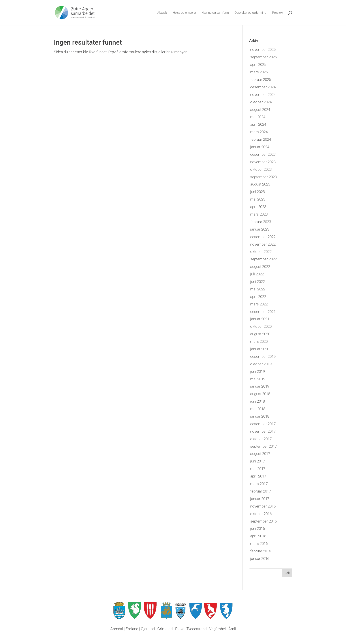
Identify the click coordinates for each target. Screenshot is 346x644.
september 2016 (263, 521)
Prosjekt (278, 13)
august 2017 (260, 454)
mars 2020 (259, 341)
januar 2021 (260, 319)
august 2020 (260, 334)
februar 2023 (261, 222)
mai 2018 (258, 409)
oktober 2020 (261, 326)
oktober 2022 (261, 252)
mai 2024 (258, 117)
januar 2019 (260, 386)
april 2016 (258, 536)
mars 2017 (259, 484)
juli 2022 (257, 274)
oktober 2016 (261, 514)
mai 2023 (258, 199)
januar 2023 (260, 229)
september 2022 (263, 259)
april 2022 (258, 297)
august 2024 (260, 110)
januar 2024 (260, 147)
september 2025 (263, 57)
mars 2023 (259, 214)
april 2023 (258, 207)
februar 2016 (261, 551)
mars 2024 (259, 132)
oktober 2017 (261, 439)
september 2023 (263, 177)
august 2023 (260, 184)
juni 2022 (258, 282)
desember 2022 (263, 237)
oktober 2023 (261, 169)
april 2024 (258, 124)
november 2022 (263, 244)
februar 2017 (261, 491)
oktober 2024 (261, 102)
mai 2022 (258, 289)
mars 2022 (259, 304)
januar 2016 (260, 559)
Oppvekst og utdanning (250, 13)
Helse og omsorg (184, 13)
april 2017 (258, 476)
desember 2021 (263, 312)
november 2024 (263, 95)
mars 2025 (259, 72)
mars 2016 (259, 544)
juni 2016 (258, 528)
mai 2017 (258, 469)
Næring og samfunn (215, 13)
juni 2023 (258, 192)
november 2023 (263, 162)
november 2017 (263, 431)
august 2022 (260, 267)
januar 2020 (260, 349)
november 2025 (263, 49)
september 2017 (263, 446)
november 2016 (263, 506)
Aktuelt (162, 13)
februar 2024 (261, 139)
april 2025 (258, 64)
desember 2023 (263, 154)
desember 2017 (263, 424)
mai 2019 (258, 379)
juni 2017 (258, 461)
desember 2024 (263, 87)
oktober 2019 (261, 364)
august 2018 (260, 394)
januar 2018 (260, 416)
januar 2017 (260, 499)
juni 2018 (258, 401)
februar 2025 (261, 80)
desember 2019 (263, 356)
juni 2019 (258, 371)
